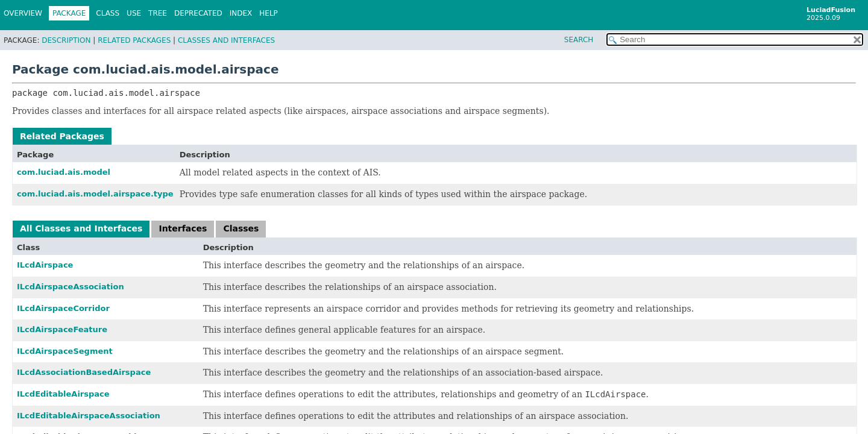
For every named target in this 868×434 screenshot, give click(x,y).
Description (66, 40)
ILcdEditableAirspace (63, 394)
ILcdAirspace (45, 265)
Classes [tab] (241, 228)
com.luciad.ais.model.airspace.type (95, 194)
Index (241, 13)
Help (269, 13)
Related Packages (134, 40)
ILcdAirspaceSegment (65, 351)
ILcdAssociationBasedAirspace (84, 372)
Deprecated (198, 13)
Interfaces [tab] (183, 228)
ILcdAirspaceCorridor (63, 308)
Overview (23, 13)
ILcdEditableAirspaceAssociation (89, 416)
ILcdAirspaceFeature (62, 329)
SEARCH (579, 40)
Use (134, 13)
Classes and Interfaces (226, 40)
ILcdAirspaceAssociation (71, 287)
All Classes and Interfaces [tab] (81, 228)
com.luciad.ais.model (64, 172)
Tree (158, 13)
